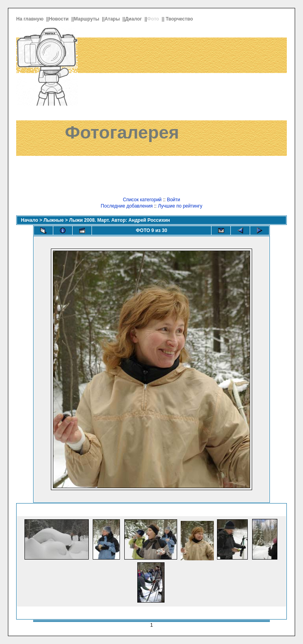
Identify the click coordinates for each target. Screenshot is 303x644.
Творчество (180, 19)
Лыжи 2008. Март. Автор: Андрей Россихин (119, 220)
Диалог (134, 19)
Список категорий (142, 200)
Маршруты (87, 19)
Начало (29, 220)
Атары (113, 19)
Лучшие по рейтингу (180, 206)
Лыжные (53, 220)
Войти (174, 200)
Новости (60, 19)
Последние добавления (127, 206)
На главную (31, 19)
